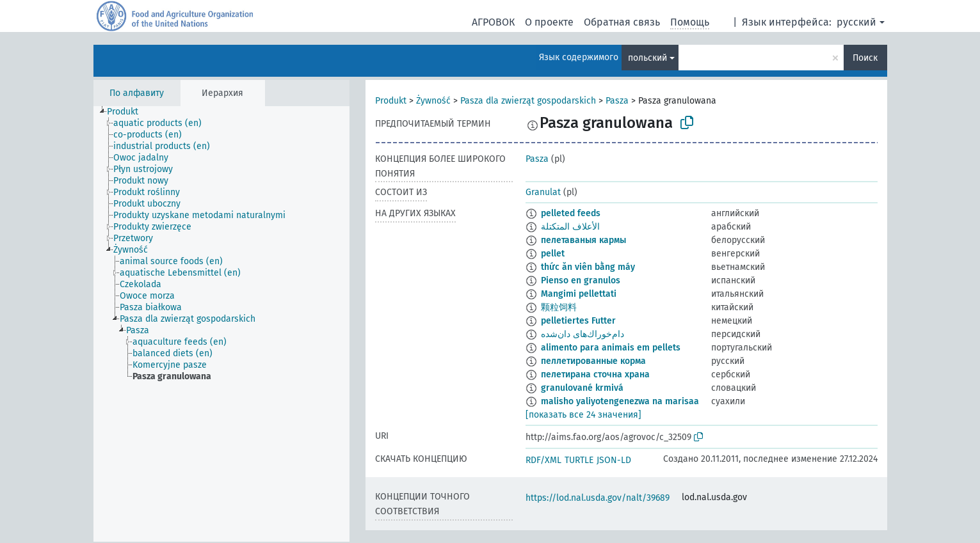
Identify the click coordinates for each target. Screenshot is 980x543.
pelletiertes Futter (578, 321)
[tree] (221, 324)
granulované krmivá (582, 388)
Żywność (433, 101)
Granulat (543, 192)
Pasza (617, 101)
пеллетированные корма (593, 361)
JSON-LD (614, 460)
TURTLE (579, 460)
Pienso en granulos (581, 280)
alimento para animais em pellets (611, 348)
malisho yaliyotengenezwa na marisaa (620, 401)
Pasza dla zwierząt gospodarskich (528, 101)
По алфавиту (137, 93)
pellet (553, 254)
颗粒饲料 (559, 307)
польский (647, 58)
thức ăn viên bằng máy (588, 267)
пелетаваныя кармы (583, 240)
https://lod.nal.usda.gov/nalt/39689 (598, 498)
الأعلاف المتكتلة (570, 227)
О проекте (549, 22)
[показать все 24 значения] (583, 415)
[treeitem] (128, 112)
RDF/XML (543, 460)
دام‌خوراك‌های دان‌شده (582, 334)
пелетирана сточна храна (595, 374)
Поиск (865, 58)
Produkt (391, 101)
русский (856, 22)
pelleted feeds (571, 213)
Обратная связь (622, 22)
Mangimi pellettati (579, 294)
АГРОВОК (493, 22)
